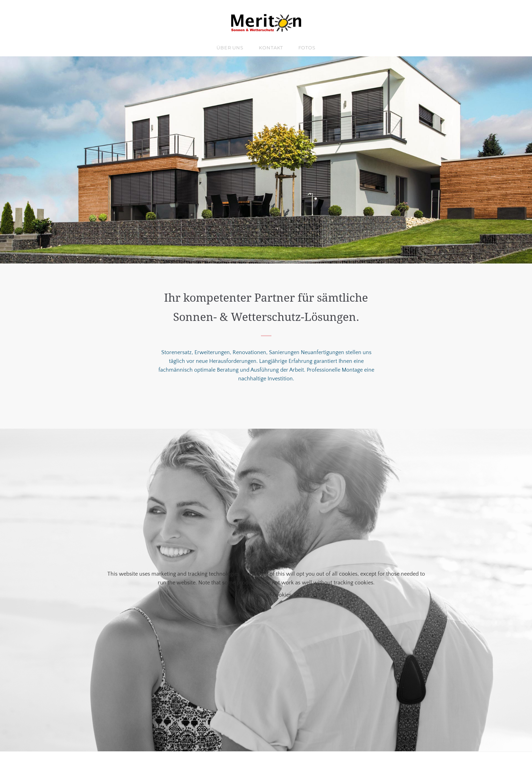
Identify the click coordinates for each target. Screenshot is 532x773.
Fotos (307, 48)
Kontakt (271, 48)
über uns (230, 48)
